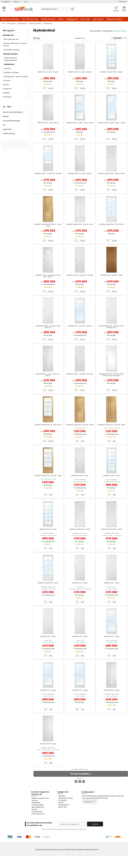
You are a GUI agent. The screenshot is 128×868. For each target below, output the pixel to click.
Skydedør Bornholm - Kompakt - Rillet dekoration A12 (111, 339)
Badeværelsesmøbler (114, 19)
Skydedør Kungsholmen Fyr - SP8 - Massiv (48, 436)
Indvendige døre (72, 19)
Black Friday (62, 819)
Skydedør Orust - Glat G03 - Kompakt (80, 338)
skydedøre (15, 192)
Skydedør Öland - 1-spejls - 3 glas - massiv (80, 135)
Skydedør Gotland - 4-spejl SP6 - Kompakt (80, 386)
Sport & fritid (85, 19)
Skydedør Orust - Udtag (80, 595)
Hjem (3, 23)
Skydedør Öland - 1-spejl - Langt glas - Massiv (48, 387)
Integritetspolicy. (81, 841)
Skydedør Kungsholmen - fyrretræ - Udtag (80, 436)
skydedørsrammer (9, 194)
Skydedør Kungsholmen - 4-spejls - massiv (80, 236)
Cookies (61, 814)
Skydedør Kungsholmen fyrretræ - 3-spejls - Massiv (48, 237)
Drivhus (61, 19)
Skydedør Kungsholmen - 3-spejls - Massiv (111, 185)
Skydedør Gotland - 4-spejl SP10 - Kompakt (48, 185)
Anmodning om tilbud (66, 810)
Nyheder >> (17, 2)
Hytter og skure (98, 19)
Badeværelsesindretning (10, 19)
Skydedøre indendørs (120, 31)
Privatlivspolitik (64, 817)
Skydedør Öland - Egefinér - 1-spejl (111, 287)
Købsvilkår (62, 808)
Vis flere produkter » (81, 786)
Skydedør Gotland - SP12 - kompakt (111, 84)
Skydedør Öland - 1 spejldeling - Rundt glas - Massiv (48, 288)
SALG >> (26, 2)
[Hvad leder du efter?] (58, 9)
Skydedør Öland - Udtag (111, 702)
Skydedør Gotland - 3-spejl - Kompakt (80, 84)
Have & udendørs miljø (30, 19)
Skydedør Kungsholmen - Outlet (80, 541)
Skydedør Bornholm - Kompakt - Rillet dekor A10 (48, 339)
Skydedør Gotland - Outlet (80, 487)
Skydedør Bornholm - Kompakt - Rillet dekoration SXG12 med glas (111, 387)
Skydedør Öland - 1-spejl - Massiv (48, 135)
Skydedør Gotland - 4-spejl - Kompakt (80, 185)
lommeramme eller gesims (89, 36)
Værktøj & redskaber (48, 19)
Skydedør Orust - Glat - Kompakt (48, 84)
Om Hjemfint (63, 812)
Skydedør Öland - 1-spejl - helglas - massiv (111, 135)
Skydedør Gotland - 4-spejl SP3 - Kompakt (80, 287)
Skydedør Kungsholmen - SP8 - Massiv (111, 236)
